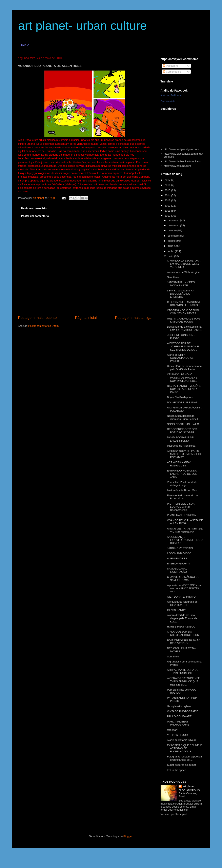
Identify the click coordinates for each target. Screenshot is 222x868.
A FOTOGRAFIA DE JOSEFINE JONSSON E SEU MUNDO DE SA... (183, 346)
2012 (168, 206)
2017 (168, 180)
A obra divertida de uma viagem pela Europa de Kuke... (182, 618)
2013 (168, 200)
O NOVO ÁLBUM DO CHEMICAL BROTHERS (183, 633)
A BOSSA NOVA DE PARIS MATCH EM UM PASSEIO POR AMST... (184, 454)
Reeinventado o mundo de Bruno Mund (183, 497)
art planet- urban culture (83, 26)
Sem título (173, 277)
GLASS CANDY (176, 610)
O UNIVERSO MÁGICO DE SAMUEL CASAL (183, 578)
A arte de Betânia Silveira (182, 740)
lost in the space (177, 770)
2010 (168, 216)
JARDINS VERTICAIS (180, 548)
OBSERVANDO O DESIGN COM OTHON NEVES (183, 312)
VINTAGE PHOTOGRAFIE (183, 711)
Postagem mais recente (37, 318)
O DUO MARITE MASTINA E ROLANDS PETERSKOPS (184, 304)
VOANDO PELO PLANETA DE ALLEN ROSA (185, 522)
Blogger (128, 836)
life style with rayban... (180, 706)
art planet (189, 786)
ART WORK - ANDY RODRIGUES (179, 464)
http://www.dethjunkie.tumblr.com (183, 161)
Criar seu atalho (168, 101)
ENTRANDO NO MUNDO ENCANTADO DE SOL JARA (182, 474)
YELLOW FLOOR (177, 735)
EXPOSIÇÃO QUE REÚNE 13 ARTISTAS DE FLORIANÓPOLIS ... (185, 748)
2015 (168, 190)
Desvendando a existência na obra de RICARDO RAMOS (185, 328)
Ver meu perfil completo (174, 814)
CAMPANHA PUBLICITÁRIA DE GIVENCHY (184, 642)
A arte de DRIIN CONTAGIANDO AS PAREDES (180, 358)
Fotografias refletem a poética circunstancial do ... (184, 758)
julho (171, 246)
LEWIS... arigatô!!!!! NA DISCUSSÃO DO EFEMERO (181, 294)
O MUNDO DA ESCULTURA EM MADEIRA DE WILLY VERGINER (184, 264)
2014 (168, 195)
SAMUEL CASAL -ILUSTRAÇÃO (178, 570)
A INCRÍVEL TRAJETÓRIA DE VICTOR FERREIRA (185, 530)
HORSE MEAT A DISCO (181, 627)
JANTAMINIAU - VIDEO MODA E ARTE (181, 284)
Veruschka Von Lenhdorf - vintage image (182, 484)
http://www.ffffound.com (177, 166)
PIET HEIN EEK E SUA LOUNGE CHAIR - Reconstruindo (181, 507)
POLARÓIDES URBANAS (182, 402)
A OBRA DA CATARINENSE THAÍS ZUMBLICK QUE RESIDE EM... (184, 681)
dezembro (174, 220)
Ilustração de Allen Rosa (181, 446)
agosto (172, 241)
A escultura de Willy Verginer (184, 272)
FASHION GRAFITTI (179, 564)
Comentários (172, 72)
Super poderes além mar (181, 765)
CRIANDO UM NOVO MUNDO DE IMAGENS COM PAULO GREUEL (182, 378)
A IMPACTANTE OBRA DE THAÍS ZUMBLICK (183, 671)
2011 (168, 211)
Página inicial (86, 318)
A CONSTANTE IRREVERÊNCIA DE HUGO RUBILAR (185, 540)
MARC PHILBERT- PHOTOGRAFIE (178, 723)
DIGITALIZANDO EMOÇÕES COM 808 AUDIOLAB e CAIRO (184, 389)
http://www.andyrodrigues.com (181, 149)
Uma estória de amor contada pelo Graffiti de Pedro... (184, 368)
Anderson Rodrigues (171, 95)
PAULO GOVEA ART (179, 716)
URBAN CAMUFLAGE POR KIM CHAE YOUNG (183, 320)
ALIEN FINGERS (177, 558)
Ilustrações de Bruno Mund (183, 490)
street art (172, 730)
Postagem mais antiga (133, 318)
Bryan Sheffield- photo (180, 397)
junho (171, 251)
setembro (174, 236)
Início (25, 45)
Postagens (171, 66)
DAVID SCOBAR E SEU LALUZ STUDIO (181, 439)
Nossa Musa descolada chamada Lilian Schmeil (182, 417)
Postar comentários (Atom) (44, 326)
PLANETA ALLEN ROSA (181, 515)
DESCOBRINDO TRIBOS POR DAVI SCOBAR (182, 431)
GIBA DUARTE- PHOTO (181, 597)
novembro (174, 225)
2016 (168, 185)
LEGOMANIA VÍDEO (179, 553)
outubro (173, 230)
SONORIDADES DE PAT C (183, 424)
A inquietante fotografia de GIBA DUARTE (182, 603)
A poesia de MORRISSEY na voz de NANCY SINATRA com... (184, 588)
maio (171, 256)
